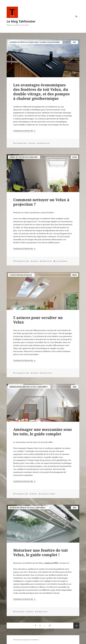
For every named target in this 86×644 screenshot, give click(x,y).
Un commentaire (61, 261)
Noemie (33, 143)
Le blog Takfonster (21, 21)
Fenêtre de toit (44, 143)
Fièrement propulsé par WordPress (26, 640)
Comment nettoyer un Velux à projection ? (41, 202)
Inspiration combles (48, 494)
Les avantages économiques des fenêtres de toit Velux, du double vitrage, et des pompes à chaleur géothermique (41, 92)
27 (51, 625)
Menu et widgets (76, 19)
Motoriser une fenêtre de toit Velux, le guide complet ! (41, 552)
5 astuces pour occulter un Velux (38, 320)
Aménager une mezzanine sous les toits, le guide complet (43, 432)
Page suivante (76, 626)
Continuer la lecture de (25, 131)
